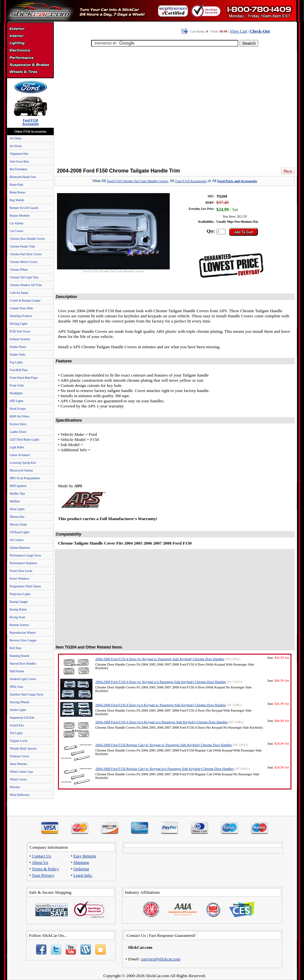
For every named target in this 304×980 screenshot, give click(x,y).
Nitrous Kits (17, 517)
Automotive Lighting (30, 44)
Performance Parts (30, 58)
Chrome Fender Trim (22, 247)
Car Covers (16, 231)
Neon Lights (17, 509)
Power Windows (19, 579)
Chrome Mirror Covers (24, 262)
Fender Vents (18, 355)
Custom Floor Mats (21, 308)
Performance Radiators (24, 563)
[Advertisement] (174, 108)
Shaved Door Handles (23, 664)
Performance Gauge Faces (25, 555)
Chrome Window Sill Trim (26, 285)
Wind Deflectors (20, 795)
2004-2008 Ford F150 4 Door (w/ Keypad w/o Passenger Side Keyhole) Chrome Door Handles (161, 682)
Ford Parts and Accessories (237, 181)
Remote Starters (19, 625)
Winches (15, 787)
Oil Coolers (17, 540)
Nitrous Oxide (18, 525)
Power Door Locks (21, 571)
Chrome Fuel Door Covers (26, 254)
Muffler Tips (17, 494)
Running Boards (19, 656)
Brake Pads (16, 185)
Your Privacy (43, 875)
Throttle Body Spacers (23, 749)
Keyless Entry (18, 424)
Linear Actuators (20, 455)
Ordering (81, 869)
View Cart (238, 31)
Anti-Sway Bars (19, 162)
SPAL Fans (16, 687)
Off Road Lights (19, 532)
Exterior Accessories (30, 30)
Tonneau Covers (19, 756)
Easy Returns (85, 856)
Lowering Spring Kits (23, 463)
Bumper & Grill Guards (24, 208)
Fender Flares (18, 347)
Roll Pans (15, 648)
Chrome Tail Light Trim (24, 277)
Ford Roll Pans (19, 370)
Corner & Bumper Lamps (25, 301)
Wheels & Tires (30, 72)
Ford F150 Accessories (191, 181)
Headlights (16, 393)
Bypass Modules (20, 216)
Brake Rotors (18, 192)
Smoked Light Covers (23, 679)
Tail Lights (16, 733)
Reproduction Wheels (23, 633)
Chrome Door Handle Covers (27, 239)
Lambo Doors (18, 432)
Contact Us (42, 856)
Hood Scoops (18, 409)
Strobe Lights (18, 710)
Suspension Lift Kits (22, 718)
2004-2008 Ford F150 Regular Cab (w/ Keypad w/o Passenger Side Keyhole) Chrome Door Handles (164, 769)
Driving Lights (19, 324)
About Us (40, 862)
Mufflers (15, 501)
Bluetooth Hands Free (23, 177)
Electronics (30, 51)
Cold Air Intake (19, 293)
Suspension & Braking (30, 65)
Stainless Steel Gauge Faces (26, 695)
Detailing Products (21, 316)
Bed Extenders (19, 169)
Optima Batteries (20, 548)
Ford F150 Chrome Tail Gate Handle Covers (138, 181)
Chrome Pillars (19, 270)
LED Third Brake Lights (24, 440)
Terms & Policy (45, 869)
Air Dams (16, 138)
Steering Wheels (19, 702)
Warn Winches (18, 764)
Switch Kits (17, 725)
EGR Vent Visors (20, 331)
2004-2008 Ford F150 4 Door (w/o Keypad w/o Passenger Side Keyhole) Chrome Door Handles (161, 722)
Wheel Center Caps (21, 772)
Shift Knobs (17, 671)
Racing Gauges (19, 602)
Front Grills (17, 386)
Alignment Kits (19, 154)
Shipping (81, 862)
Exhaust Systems (20, 339)
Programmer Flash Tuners (25, 586)
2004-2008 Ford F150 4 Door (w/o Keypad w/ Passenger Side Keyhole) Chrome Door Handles (161, 705)
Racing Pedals (18, 610)
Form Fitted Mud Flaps (24, 378)
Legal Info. (83, 875)
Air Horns (16, 146)
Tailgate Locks (19, 741)
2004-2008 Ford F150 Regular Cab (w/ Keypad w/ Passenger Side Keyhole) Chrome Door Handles (164, 745)
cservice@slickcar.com (161, 959)
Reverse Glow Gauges (23, 640)
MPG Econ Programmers (25, 478)
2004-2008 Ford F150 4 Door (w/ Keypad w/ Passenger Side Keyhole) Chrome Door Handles (160, 659)
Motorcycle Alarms (21, 471)
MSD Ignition (18, 486)
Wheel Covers (18, 779)
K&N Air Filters (19, 416)
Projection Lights (20, 594)
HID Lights (17, 401)
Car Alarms (17, 223)
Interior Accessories (30, 37)
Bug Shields (17, 200)
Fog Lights (16, 362)
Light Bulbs (17, 447)
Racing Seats (17, 617)
